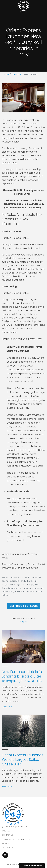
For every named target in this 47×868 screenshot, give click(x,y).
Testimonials (8, 848)
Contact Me (7, 835)
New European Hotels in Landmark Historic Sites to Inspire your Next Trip (22, 676)
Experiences (17, 74)
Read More (7, 707)
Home (6, 74)
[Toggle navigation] (41, 7)
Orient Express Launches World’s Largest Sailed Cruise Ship (23, 760)
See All (23, 622)
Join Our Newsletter (32, 865)
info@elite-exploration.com (16, 827)
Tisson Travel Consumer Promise (17, 839)
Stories (5, 843)
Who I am (6, 831)
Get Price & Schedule (23, 606)
